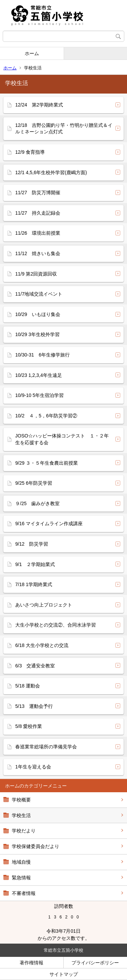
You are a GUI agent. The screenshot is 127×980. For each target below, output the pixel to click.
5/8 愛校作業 (29, 726)
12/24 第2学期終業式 (39, 105)
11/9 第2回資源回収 (36, 274)
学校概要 (21, 800)
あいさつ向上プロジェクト (44, 605)
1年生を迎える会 (33, 767)
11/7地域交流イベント (39, 294)
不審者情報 (24, 893)
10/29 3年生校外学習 (37, 334)
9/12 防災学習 (32, 544)
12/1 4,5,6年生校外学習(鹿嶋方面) (51, 172)
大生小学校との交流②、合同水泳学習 (56, 625)
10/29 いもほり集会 (38, 314)
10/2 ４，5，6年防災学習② (46, 416)
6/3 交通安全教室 (35, 666)
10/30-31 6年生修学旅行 (43, 355)
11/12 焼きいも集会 (38, 253)
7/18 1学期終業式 (34, 584)
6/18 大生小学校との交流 (42, 645)
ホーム (32, 53)
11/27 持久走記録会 (38, 213)
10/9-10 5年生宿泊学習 (39, 395)
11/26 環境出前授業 (38, 233)
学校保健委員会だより (36, 846)
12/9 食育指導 (30, 152)
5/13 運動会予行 (34, 706)
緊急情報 (21, 878)
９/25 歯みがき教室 (37, 503)
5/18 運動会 (28, 686)
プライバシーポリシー (95, 963)
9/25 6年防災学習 (34, 483)
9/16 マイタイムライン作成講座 (49, 524)
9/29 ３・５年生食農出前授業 (47, 463)
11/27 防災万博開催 (38, 193)
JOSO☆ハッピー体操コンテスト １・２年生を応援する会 (62, 439)
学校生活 (21, 815)
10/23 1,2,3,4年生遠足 (39, 375)
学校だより (24, 831)
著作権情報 (31, 963)
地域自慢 (21, 862)
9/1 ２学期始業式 (35, 564)
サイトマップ (64, 974)
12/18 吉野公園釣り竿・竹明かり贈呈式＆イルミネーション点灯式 (64, 129)
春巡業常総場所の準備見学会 (46, 747)
